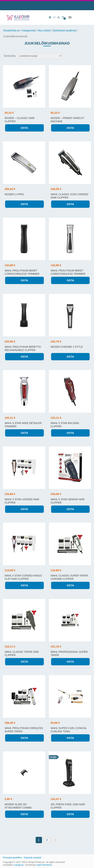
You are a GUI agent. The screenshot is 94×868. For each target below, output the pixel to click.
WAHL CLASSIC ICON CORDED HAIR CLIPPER (70, 196)
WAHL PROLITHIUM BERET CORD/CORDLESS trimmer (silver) (68, 274)
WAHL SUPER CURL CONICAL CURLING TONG (69, 730)
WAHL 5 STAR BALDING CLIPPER (65, 425)
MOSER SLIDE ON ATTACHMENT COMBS (18, 806)
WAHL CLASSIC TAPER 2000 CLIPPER (22, 653)
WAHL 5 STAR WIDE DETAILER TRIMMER (23, 425)
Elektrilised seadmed (64, 30)
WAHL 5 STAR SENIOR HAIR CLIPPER (68, 501)
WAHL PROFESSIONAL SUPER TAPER (69, 653)
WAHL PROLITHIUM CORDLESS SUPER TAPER (24, 730)
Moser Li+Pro (14, 194)
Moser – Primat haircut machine (67, 120)
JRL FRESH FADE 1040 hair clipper (68, 806)
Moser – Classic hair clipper (20, 120)
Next (55, 840)
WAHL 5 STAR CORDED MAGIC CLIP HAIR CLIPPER (23, 577)
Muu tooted (44, 30)
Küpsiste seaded (32, 858)
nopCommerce (44, 865)
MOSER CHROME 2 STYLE (67, 347)
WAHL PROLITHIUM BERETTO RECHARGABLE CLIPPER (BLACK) (23, 350)
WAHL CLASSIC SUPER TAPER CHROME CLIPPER (69, 577)
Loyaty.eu (19, 865)
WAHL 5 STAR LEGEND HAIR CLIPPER (22, 501)
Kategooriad (29, 30)
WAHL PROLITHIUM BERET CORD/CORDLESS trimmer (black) (22, 274)
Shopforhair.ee (12, 30)
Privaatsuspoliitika (12, 858)
